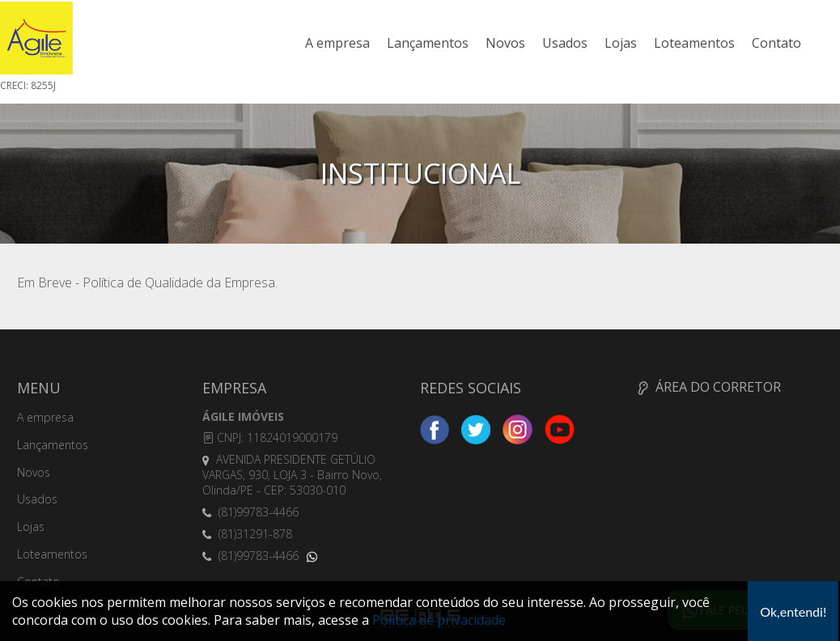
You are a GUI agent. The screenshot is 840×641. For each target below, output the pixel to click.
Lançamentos (428, 43)
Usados (565, 43)
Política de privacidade (439, 620)
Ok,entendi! (793, 611)
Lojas (621, 43)
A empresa (337, 43)
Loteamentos (694, 43)
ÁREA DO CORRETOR (709, 387)
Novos (505, 43)
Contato (776, 43)
